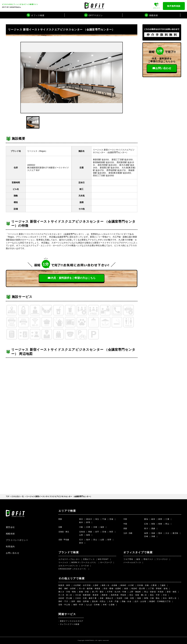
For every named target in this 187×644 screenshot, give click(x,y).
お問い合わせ (162, 68)
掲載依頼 (10, 534)
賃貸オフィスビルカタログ (72, 621)
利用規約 (10, 547)
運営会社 (10, 527)
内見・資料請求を (72, 278)
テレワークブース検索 (70, 624)
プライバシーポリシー (17, 540)
